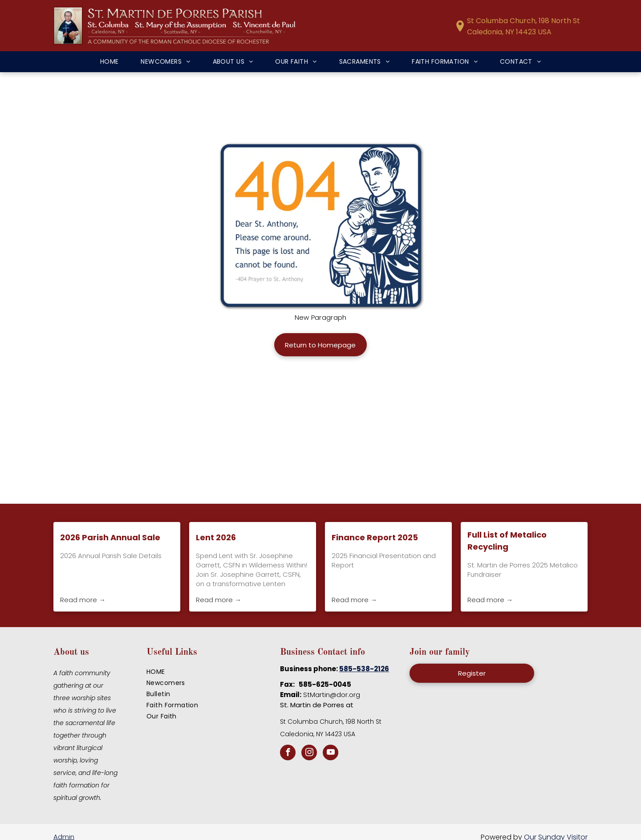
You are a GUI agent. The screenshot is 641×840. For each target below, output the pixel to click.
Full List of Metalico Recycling (507, 541)
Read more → (83, 600)
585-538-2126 (364, 669)
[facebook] (288, 754)
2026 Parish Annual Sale (110, 537)
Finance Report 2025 (375, 537)
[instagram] (309, 754)
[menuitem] (110, 62)
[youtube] (331, 754)
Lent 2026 (216, 537)
